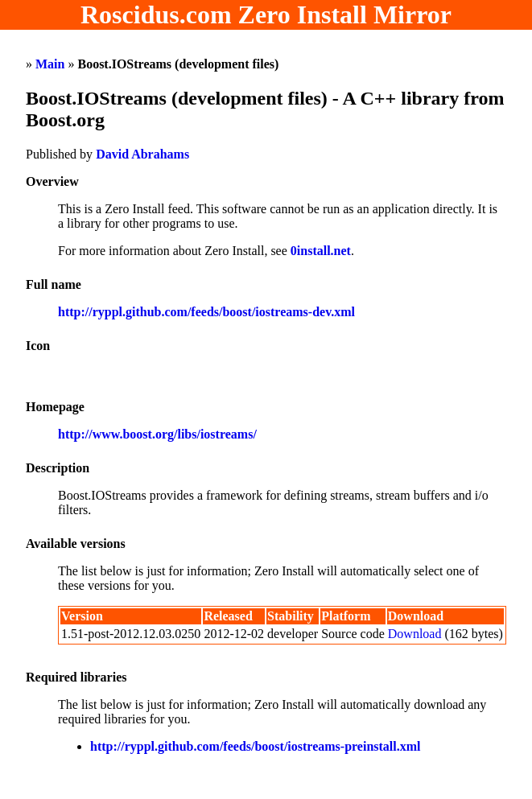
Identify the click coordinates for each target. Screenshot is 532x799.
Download (415, 634)
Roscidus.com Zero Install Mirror (266, 14)
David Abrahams (142, 154)
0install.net (321, 251)
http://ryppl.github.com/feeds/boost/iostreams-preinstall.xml (256, 746)
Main (50, 64)
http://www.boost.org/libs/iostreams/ (157, 434)
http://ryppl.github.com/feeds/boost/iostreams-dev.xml (206, 312)
